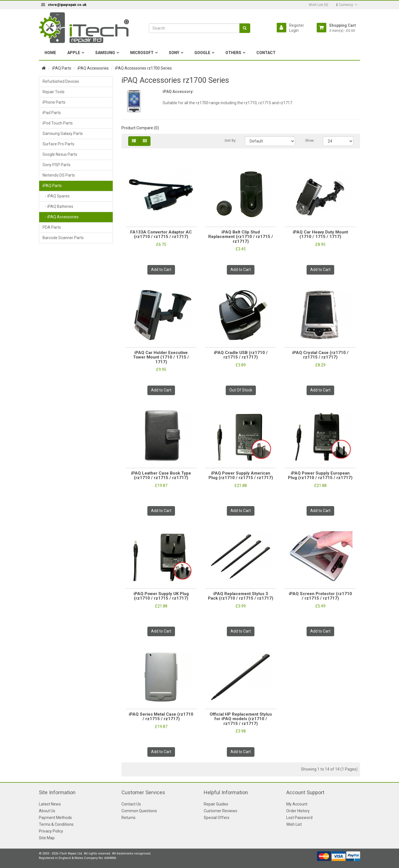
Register (297, 25)
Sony (174, 53)
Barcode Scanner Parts (63, 238)
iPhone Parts (54, 102)
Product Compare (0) (140, 128)
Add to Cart (161, 270)
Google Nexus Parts (60, 154)
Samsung (105, 53)
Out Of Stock (241, 390)
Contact (266, 53)
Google (202, 53)
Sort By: (230, 141)
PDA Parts (52, 227)
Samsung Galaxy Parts (63, 133)
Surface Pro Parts (58, 144)
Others (233, 53)
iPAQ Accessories (93, 68)
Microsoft (142, 53)
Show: (310, 141)
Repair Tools (54, 92)
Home (50, 53)
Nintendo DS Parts (59, 175)
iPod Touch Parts (58, 123)
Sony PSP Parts (56, 165)
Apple (74, 53)
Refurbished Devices (61, 81)
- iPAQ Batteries (58, 206)
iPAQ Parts (62, 68)
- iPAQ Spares (56, 196)
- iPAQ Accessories (61, 217)
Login (294, 30)
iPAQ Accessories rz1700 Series (143, 68)
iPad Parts (52, 113)
